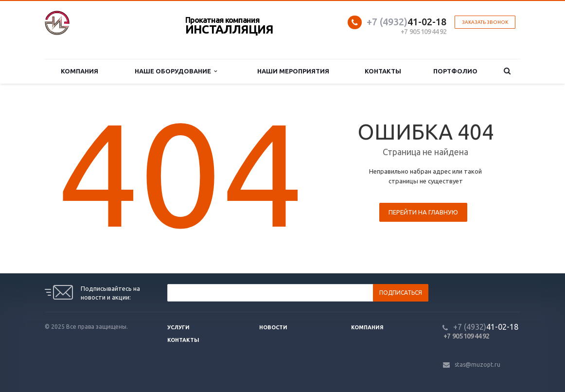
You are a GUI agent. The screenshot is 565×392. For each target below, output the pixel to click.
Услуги (178, 327)
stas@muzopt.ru (477, 365)
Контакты (383, 71)
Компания (79, 71)
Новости (273, 327)
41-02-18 (406, 22)
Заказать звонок (485, 22)
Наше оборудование (176, 71)
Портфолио (455, 71)
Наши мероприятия (293, 71)
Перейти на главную (423, 212)
